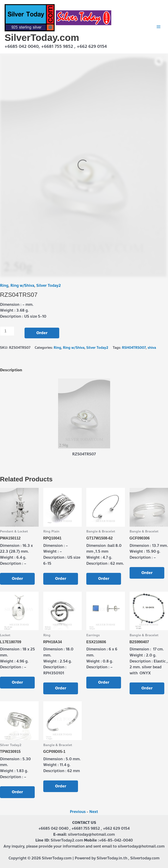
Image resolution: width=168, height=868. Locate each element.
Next (94, 812)
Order (42, 333)
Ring (4, 286)
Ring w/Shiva (22, 286)
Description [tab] (11, 370)
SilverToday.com (42, 38)
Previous (78, 812)
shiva (152, 348)
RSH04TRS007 (134, 348)
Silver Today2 (49, 286)
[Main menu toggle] (159, 27)
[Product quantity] (7, 331)
